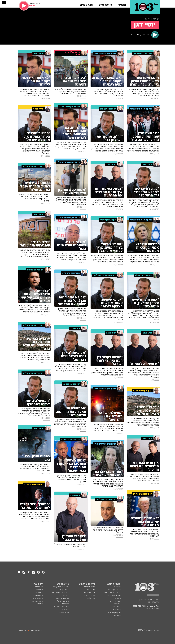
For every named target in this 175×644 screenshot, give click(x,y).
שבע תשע (117, 587)
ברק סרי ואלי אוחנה (114, 595)
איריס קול (117, 604)
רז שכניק (117, 615)
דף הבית (156, 19)
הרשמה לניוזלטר (38, 601)
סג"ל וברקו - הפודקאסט (61, 592)
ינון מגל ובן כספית (114, 590)
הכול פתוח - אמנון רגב (61, 607)
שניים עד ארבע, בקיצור (61, 598)
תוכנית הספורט (115, 601)
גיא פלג (118, 598)
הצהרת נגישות (38, 598)
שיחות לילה (91, 598)
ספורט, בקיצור (64, 595)
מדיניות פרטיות (38, 595)
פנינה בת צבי (116, 610)
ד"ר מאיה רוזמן (90, 592)
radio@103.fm (153, 602)
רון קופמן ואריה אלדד (113, 613)
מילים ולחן (66, 610)
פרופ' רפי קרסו (90, 587)
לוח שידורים (39, 592)
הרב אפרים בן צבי (89, 595)
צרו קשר (40, 604)
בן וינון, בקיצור (64, 590)
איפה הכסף (116, 607)
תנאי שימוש (39, 587)
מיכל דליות (91, 590)
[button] (122, 4)
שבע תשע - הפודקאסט (61, 587)
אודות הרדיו (39, 590)
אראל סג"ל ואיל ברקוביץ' (112, 592)
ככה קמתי (66, 604)
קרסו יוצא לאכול (63, 601)
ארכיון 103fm (64, 613)
